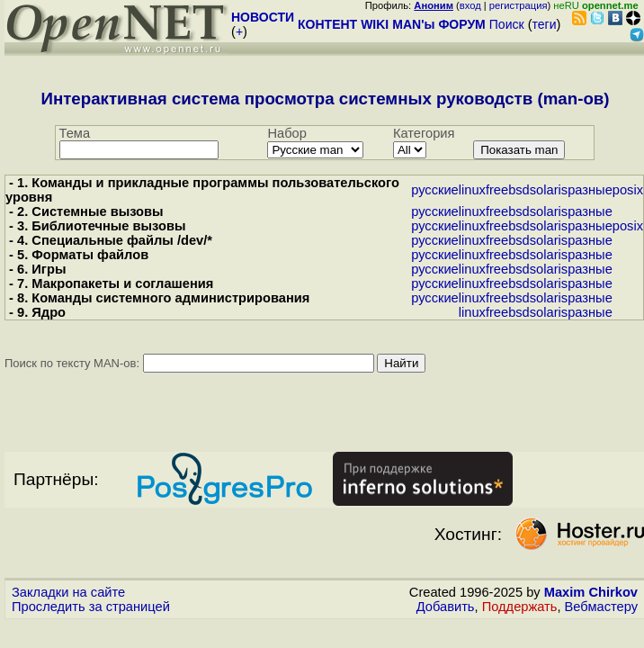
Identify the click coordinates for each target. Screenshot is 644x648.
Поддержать (520, 607)
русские (435, 190)
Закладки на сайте (68, 592)
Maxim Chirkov (591, 592)
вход (470, 5)
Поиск (507, 24)
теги (545, 24)
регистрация (519, 5)
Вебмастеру (601, 607)
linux (472, 190)
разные (590, 190)
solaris (549, 190)
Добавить (446, 607)
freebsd (508, 190)
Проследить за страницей (91, 607)
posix (628, 190)
